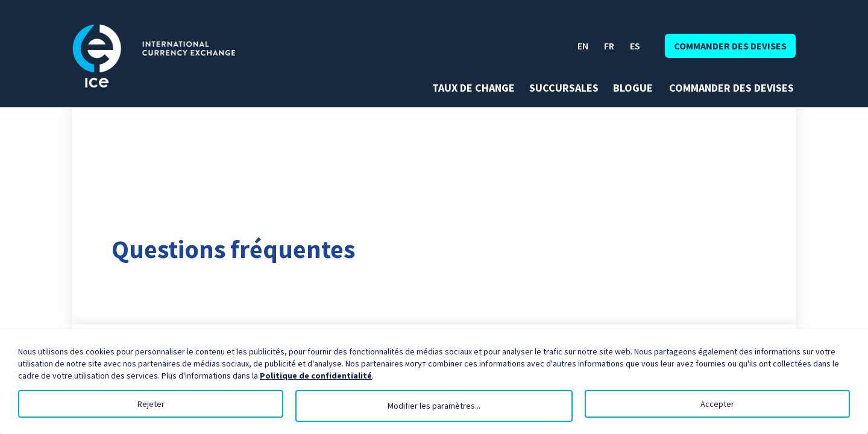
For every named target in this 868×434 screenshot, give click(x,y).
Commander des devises (730, 46)
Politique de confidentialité (316, 376)
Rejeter (151, 404)
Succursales (564, 88)
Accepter (717, 404)
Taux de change (473, 88)
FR (609, 46)
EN (583, 46)
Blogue (633, 88)
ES (635, 46)
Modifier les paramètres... (434, 406)
